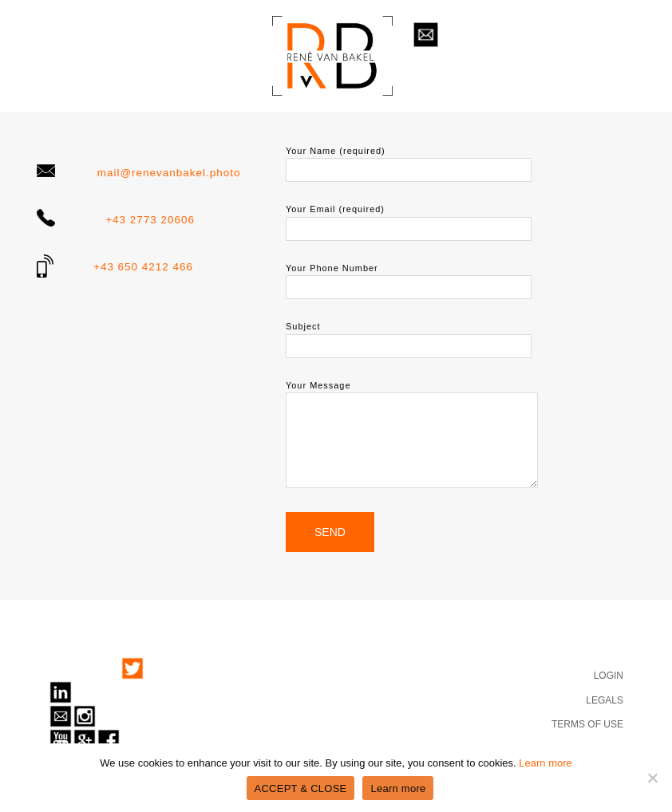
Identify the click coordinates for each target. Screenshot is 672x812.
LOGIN (609, 676)
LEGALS (605, 700)
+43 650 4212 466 (143, 267)
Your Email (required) (409, 219)
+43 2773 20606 (150, 220)
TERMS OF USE (587, 724)
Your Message (412, 435)
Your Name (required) (409, 160)
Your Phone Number (409, 278)
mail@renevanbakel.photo (169, 173)
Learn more (545, 763)
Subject (409, 336)
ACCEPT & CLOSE (301, 788)
